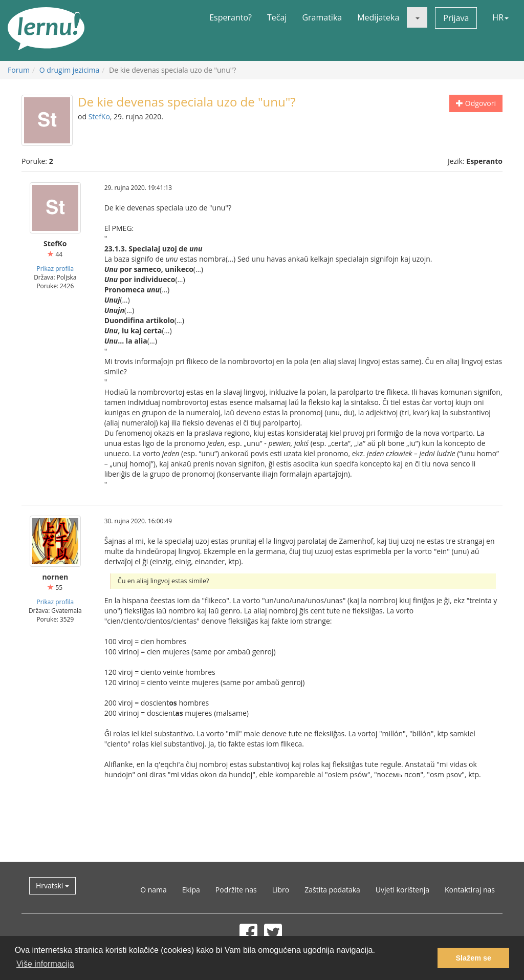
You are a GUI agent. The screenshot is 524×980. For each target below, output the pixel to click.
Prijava (456, 18)
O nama (154, 890)
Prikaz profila (55, 268)
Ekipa (191, 890)
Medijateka (378, 17)
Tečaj (277, 17)
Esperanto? (231, 17)
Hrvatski (52, 886)
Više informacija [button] (45, 964)
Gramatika (322, 17)
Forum (19, 70)
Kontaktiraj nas (470, 890)
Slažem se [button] (473, 958)
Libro (281, 890)
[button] (417, 17)
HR (500, 17)
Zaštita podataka (332, 890)
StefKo (99, 116)
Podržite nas (236, 890)
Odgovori (476, 103)
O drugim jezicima (70, 70)
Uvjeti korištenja (402, 890)
